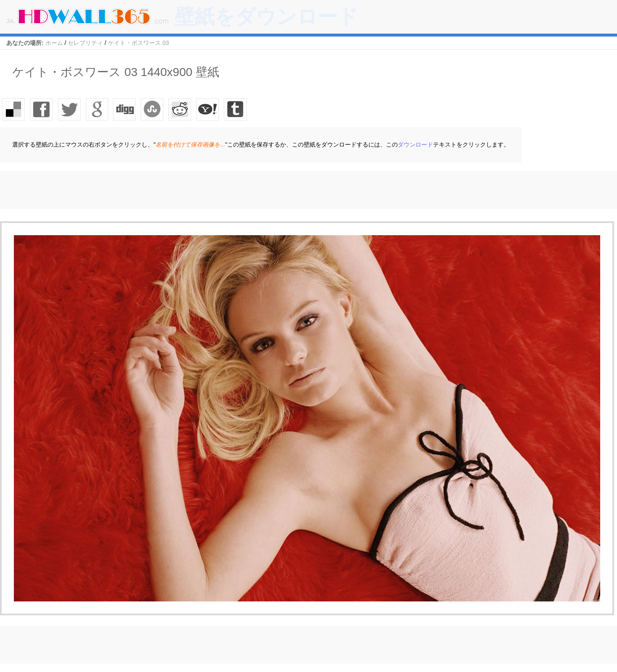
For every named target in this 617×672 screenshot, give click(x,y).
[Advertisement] (153, 190)
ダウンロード (415, 144)
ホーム (54, 43)
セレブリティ (85, 43)
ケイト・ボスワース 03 (138, 43)
